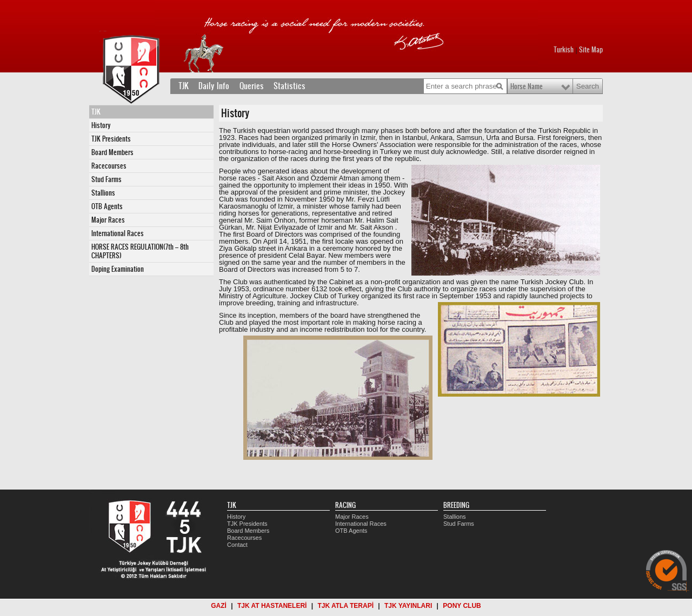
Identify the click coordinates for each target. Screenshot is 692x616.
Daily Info (214, 86)
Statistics (290, 86)
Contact (237, 545)
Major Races (108, 220)
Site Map (591, 50)
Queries (252, 86)
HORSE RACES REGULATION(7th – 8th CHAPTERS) (140, 251)
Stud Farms (107, 179)
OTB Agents (107, 206)
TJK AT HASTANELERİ (272, 606)
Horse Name (527, 86)
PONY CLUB (462, 606)
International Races (118, 233)
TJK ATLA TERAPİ (345, 606)
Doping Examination (118, 269)
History (101, 125)
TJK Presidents (111, 139)
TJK (184, 86)
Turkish (564, 50)
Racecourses (109, 166)
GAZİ (219, 606)
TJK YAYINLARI (408, 606)
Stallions (103, 193)
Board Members (112, 152)
